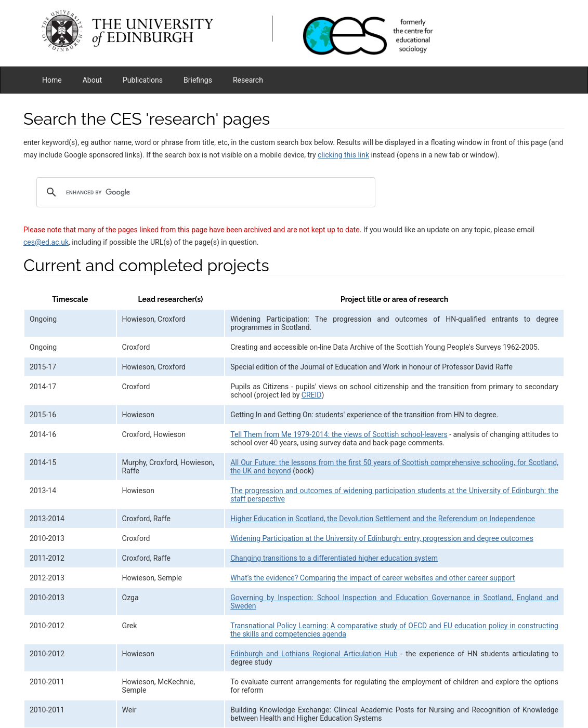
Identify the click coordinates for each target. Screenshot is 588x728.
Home (52, 80)
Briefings (198, 80)
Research (248, 80)
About (92, 80)
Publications (143, 80)
